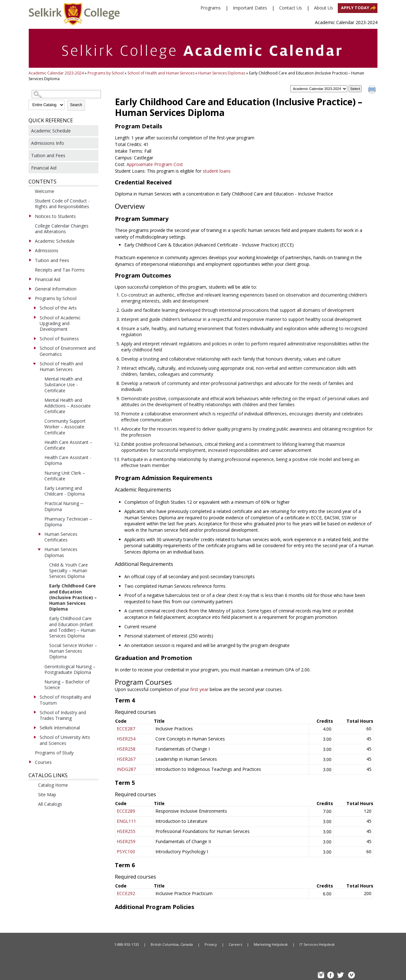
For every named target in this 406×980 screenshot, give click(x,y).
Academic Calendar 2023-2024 (56, 73)
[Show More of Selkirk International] (35, 727)
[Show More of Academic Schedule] (30, 241)
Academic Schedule (51, 131)
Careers (235, 944)
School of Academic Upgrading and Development (60, 323)
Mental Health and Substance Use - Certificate (63, 384)
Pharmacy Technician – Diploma (68, 522)
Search (76, 105)
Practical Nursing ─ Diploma (64, 506)
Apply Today (355, 8)
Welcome (45, 191)
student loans (217, 171)
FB (331, 976)
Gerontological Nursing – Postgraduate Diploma (70, 669)
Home (76, 945)
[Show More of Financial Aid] (30, 279)
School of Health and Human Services (161, 73)
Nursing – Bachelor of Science (67, 685)
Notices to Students (55, 216)
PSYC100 (126, 852)
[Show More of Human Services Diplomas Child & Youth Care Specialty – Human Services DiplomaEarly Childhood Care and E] (39, 549)
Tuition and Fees (48, 155)
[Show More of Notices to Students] (30, 216)
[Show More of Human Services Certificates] (39, 534)
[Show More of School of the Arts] (35, 308)
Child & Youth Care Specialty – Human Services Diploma (69, 570)
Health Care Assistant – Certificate (68, 445)
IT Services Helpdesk (317, 944)
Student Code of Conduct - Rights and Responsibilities (62, 204)
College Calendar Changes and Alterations (62, 229)
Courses (43, 762)
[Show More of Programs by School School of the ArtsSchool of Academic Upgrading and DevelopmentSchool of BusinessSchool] (30, 298)
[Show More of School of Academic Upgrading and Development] (35, 317)
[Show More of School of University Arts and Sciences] (35, 737)
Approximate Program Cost (155, 164)
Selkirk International (60, 728)
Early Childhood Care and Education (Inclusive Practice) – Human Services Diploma (73, 597)
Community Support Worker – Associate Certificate (65, 427)
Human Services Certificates (61, 537)
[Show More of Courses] (30, 762)
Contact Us (291, 8)
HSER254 (126, 739)
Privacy (211, 944)
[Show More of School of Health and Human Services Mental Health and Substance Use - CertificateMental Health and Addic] (35, 363)
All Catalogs (50, 804)
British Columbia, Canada (172, 944)
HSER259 (126, 841)
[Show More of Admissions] (30, 250)
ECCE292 (126, 893)
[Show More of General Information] (30, 289)
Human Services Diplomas (222, 73)
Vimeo (351, 976)
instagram (322, 976)
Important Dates (250, 8)
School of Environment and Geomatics (68, 351)
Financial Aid (44, 168)
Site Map (47, 794)
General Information (56, 289)
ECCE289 (126, 811)
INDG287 (126, 769)
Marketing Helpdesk (271, 944)
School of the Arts (58, 308)
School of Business (59, 339)
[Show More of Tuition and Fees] (30, 260)
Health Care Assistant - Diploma (68, 460)
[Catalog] (319, 89)
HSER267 (126, 759)
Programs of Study (54, 753)
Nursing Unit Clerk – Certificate (65, 476)
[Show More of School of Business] (35, 338)
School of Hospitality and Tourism (65, 700)
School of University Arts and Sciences (65, 740)
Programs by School (106, 73)
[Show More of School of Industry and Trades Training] (35, 712)
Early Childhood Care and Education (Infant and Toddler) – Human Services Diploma (72, 627)
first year (200, 689)
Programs (211, 8)
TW (341, 976)
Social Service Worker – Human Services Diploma (73, 651)
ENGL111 (126, 821)
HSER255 (126, 831)
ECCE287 (126, 729)
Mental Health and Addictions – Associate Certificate (68, 406)
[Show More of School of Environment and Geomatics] (35, 348)
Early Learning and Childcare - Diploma (65, 491)
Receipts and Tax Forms (60, 270)
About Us (324, 8)
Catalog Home (53, 785)
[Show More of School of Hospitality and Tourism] (35, 697)
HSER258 (126, 749)
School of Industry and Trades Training (63, 715)
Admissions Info (48, 143)
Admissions (47, 250)
